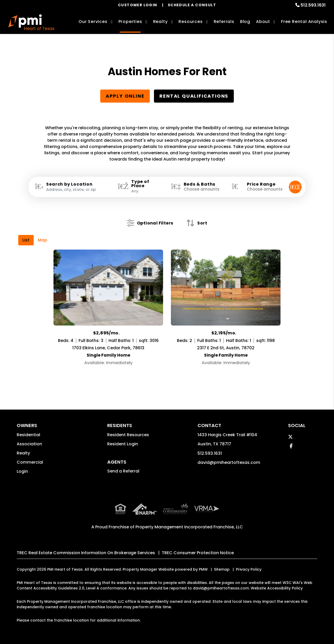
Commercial (30, 462)
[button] (290, 437)
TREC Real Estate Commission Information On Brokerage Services (86, 553)
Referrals (224, 22)
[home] (31, 22)
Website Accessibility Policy (277, 588)
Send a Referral (123, 471)
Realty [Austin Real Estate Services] (160, 22)
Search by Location (69, 184)
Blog (245, 22)
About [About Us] (263, 22)
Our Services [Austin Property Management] (93, 22)
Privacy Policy (249, 569)
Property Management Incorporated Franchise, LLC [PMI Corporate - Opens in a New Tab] (189, 527)
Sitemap (222, 569)
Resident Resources (128, 435)
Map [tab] (43, 240)
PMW (203, 569)
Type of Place (140, 184)
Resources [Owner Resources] (190, 22)
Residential (28, 435)
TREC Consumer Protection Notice (198, 553)
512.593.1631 (313, 5)
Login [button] (22, 471)
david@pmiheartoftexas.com (229, 462)
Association (29, 444)
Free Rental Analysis (304, 22)
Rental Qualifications (194, 96)
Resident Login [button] (123, 444)
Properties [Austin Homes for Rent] (130, 22)
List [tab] (26, 240)
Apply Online (125, 96)
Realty (23, 453)
